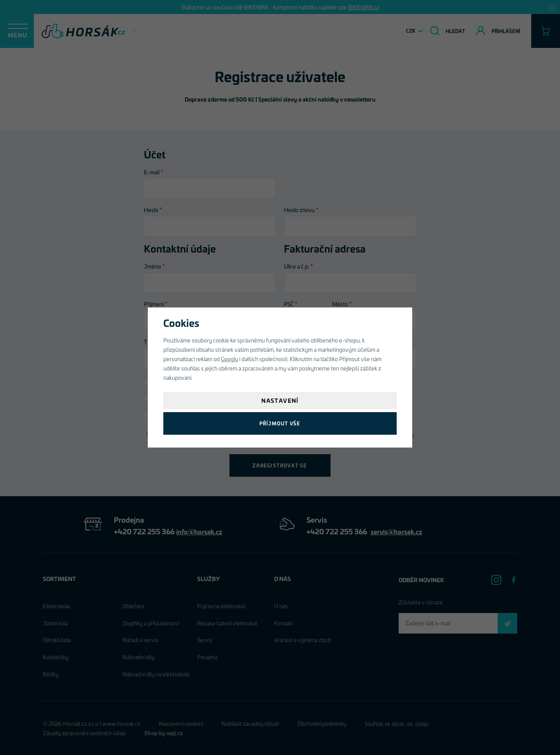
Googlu (229, 359)
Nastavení (280, 400)
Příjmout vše (280, 423)
